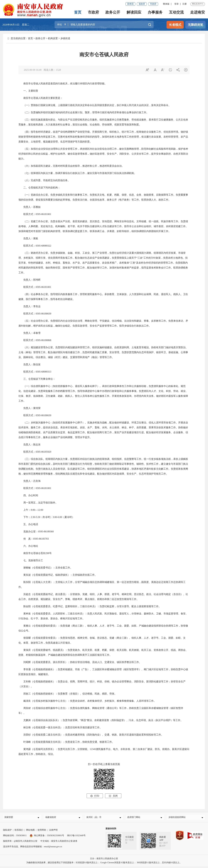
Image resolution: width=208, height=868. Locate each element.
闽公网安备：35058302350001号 (47, 837)
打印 (95, 796)
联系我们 (19, 832)
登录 (177, 4)
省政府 (142, 4)
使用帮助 (42, 832)
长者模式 (175, 25)
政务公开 (113, 12)
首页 (78, 12)
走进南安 (198, 12)
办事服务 (155, 12)
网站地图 (30, 832)
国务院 (130, 4)
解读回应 (134, 12)
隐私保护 (7, 832)
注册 (184, 4)
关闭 (113, 796)
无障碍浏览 (195, 25)
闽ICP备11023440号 (76, 837)
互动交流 (176, 12)
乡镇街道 (65, 38)
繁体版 (166, 4)
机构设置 (53, 38)
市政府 (153, 4)
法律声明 (53, 832)
